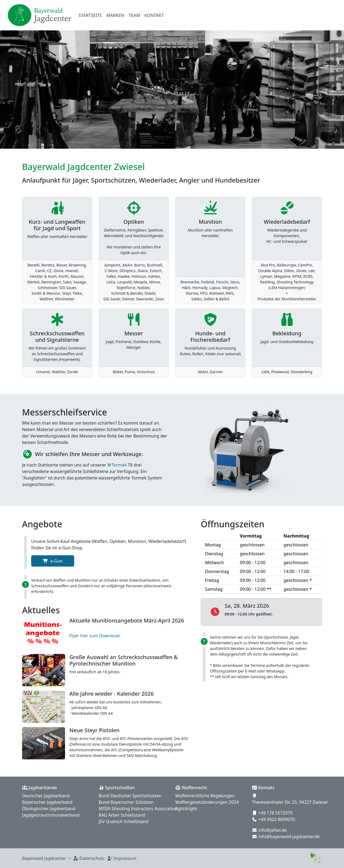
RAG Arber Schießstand (122, 815)
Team (134, 15)
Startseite (90, 15)
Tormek (119, 465)
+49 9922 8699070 (277, 819)
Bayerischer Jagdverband (47, 802)
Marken (115, 15)
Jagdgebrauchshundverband (51, 815)
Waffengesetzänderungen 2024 (207, 802)
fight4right (186, 809)
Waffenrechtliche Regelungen (205, 796)
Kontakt (154, 15)
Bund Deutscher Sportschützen (130, 796)
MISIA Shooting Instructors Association (138, 809)
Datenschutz (92, 858)
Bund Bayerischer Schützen (126, 802)
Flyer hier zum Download (94, 636)
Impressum (125, 858)
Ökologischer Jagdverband (49, 809)
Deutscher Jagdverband (46, 796)
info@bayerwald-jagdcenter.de (289, 837)
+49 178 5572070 (275, 813)
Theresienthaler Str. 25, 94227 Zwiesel (290, 802)
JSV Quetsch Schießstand (123, 821)
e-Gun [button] (53, 561)
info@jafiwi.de (273, 830)
